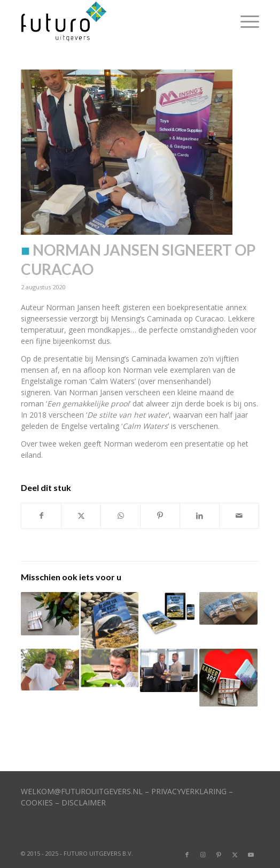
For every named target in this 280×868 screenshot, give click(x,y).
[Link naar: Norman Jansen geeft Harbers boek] (169, 670)
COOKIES (37, 802)
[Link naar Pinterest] (219, 855)
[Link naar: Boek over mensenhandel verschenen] (228, 608)
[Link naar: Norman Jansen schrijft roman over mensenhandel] (110, 668)
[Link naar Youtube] (251, 855)
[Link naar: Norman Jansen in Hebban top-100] (50, 614)
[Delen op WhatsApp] (120, 516)
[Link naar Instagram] (203, 855)
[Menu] (244, 21)
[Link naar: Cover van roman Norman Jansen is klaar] (169, 614)
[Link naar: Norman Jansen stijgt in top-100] (50, 670)
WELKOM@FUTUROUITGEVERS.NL (82, 791)
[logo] (116, 21)
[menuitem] (244, 21)
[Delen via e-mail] (239, 516)
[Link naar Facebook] (187, 855)
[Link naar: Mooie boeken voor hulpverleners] (110, 620)
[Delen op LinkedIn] (200, 516)
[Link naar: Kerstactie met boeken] (228, 678)
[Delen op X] (81, 516)
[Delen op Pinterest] (160, 516)
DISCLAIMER (84, 802)
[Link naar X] (235, 855)
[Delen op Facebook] (41, 516)
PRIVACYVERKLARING (189, 791)
